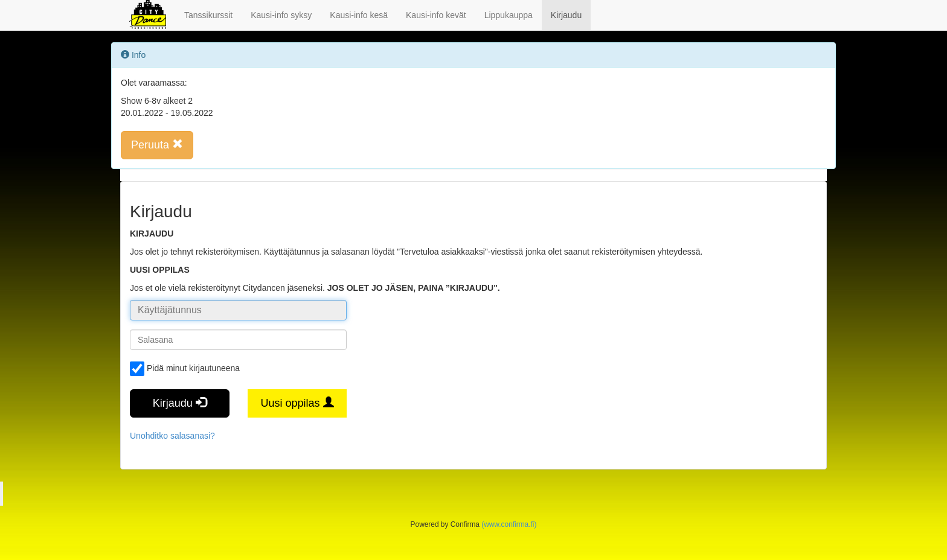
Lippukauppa (509, 15)
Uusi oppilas (297, 403)
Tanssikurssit (208, 15)
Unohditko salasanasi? (172, 436)
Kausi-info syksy (281, 15)
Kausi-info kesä (359, 15)
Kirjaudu (566, 15)
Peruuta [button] (157, 145)
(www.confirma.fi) (509, 524)
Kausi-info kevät (436, 15)
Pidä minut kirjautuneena (185, 369)
